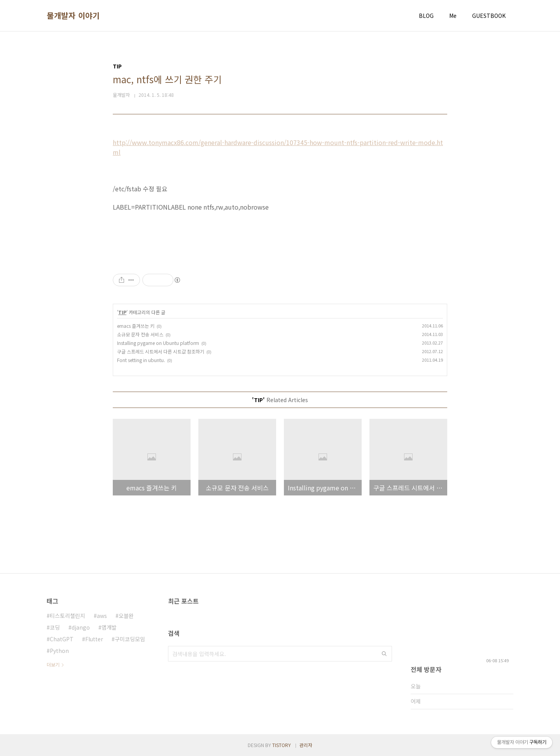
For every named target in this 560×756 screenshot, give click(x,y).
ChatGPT (62, 639)
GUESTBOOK (489, 16)
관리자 (306, 745)
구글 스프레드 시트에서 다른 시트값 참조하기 (161, 351)
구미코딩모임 (130, 639)
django (81, 627)
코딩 (55, 627)
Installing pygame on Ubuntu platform (158, 343)
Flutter (94, 639)
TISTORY (282, 745)
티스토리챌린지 (67, 616)
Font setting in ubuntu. (141, 360)
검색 (384, 654)
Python (59, 651)
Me (453, 16)
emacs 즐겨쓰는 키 (136, 326)
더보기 (53, 664)
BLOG (426, 16)
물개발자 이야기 (73, 16)
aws (102, 616)
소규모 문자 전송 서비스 (140, 334)
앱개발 (109, 627)
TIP (122, 312)
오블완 (126, 616)
